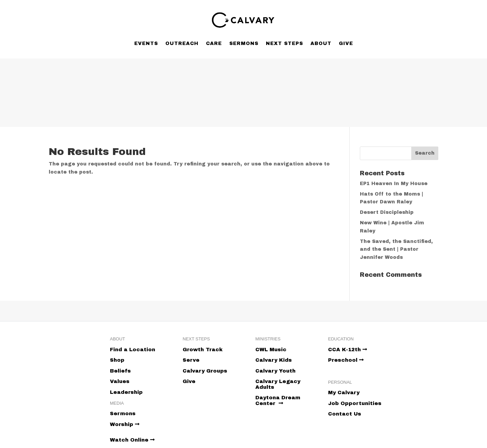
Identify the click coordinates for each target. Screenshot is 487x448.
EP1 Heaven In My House (394, 184)
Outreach (182, 43)
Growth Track (203, 350)
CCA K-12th (347, 350)
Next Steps (284, 43)
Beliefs (120, 371)
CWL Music (271, 350)
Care (214, 43)
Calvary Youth (275, 371)
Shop (117, 360)
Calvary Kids (274, 360)
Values (120, 381)
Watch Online (132, 440)
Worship (125, 424)
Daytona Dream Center (278, 400)
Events (146, 43)
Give (346, 43)
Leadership (126, 392)
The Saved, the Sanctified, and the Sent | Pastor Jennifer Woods (396, 250)
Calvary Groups (205, 371)
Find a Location (133, 350)
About (321, 43)
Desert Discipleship (387, 212)
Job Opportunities (355, 403)
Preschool (346, 360)
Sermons (244, 43)
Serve (191, 360)
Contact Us (345, 414)
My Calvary (344, 393)
